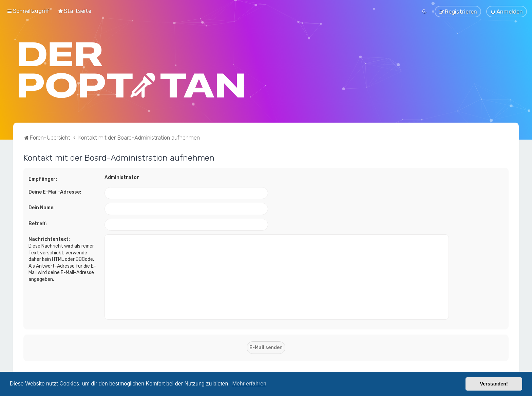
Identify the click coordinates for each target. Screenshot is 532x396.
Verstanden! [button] (494, 384)
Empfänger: (43, 178)
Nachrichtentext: (49, 239)
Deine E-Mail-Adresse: (55, 191)
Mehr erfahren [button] (249, 384)
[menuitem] (74, 11)
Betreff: (38, 223)
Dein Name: (42, 207)
